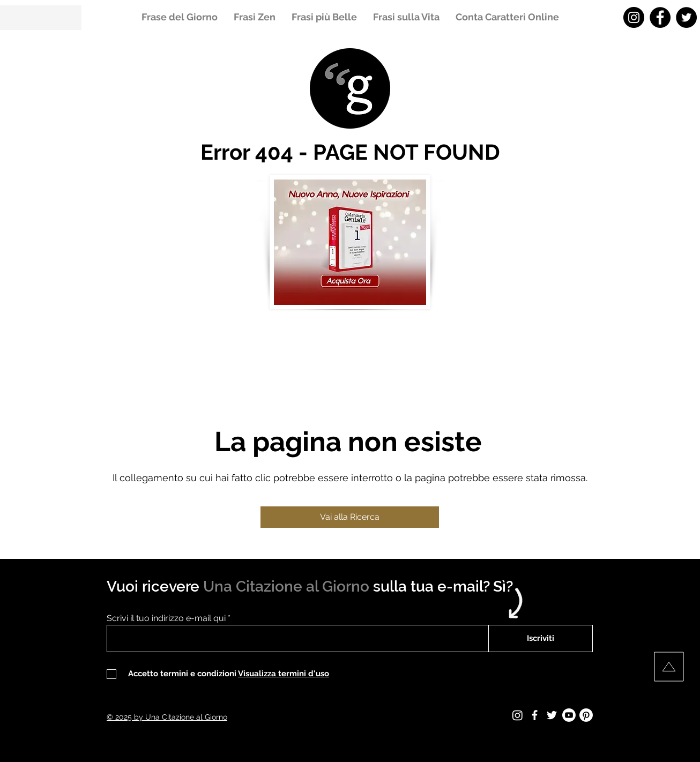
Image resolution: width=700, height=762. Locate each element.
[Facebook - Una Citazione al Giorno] (660, 17)
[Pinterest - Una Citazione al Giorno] (586, 715)
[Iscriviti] (541, 638)
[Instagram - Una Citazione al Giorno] (634, 17)
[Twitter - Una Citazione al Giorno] (686, 17)
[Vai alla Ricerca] (350, 517)
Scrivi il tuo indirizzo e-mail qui (166, 618)
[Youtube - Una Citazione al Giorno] (569, 715)
